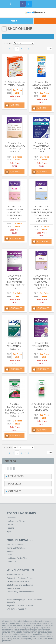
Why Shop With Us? (15, 575)
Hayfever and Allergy (16, 521)
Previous (6, 49)
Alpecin (10, 531)
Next (29, 49)
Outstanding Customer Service (20, 578)
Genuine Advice (14, 588)
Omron (10, 525)
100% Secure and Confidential (20, 585)
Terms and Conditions (16, 548)
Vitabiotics (11, 518)
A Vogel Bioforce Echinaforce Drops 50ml (42, 407)
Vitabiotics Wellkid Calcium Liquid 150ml (41, 85)
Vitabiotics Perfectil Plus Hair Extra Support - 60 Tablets (41, 282)
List (50, 43)
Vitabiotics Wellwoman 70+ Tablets (41, 346)
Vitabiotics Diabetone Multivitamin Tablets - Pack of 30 (15, 282)
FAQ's (9, 555)
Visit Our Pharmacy (15, 545)
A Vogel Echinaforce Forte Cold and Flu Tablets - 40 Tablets (14, 410)
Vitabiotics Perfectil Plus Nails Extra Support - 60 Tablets (15, 212)
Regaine (10, 528)
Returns (10, 551)
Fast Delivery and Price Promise (21, 592)
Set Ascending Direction (36, 43)
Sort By (8, 43)
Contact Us (11, 561)
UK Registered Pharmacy (18, 581)
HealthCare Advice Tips (17, 558)
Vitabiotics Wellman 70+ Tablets (14, 346)
